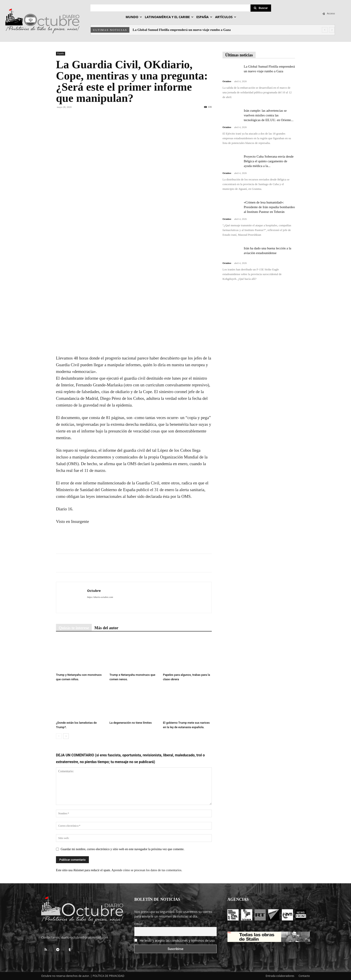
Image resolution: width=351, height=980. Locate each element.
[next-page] (66, 736)
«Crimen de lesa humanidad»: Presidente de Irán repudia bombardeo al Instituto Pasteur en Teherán (269, 207)
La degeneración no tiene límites (131, 723)
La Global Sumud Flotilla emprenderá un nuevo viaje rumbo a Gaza (182, 30)
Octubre (94, 591)
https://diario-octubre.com (100, 597)
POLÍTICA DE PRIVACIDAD (109, 976)
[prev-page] (59, 736)
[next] (332, 30)
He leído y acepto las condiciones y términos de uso (177, 940)
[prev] (325, 30)
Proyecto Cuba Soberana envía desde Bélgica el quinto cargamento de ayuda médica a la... (269, 161)
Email (138, 924)
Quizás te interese (74, 628)
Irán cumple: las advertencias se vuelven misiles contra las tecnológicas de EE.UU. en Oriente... (269, 115)
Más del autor (106, 628)
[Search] (261, 8)
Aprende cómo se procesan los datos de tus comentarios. (147, 870)
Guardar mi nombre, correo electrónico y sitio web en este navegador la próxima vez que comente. (122, 849)
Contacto (304, 976)
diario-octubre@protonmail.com (85, 937)
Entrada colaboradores (280, 976)
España (61, 53)
